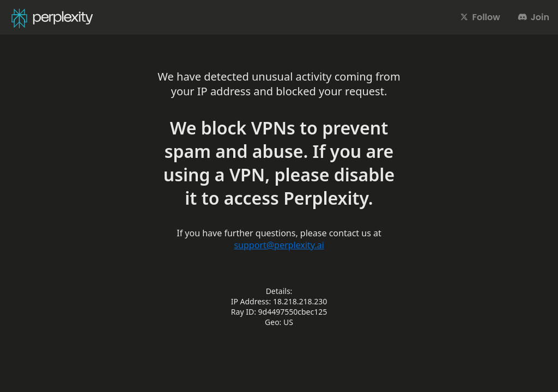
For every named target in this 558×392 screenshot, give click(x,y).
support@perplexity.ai (279, 245)
